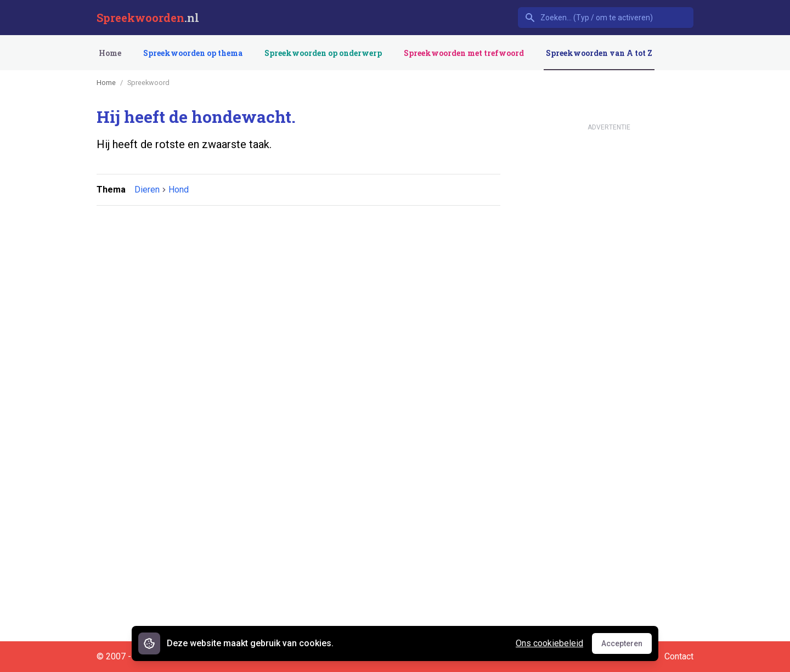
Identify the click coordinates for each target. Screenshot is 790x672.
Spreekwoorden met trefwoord (464, 53)
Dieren (147, 190)
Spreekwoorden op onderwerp (323, 53)
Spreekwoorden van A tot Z (599, 53)
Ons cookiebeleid (549, 643)
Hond (179, 190)
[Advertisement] (296, 248)
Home (110, 53)
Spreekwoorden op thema (193, 53)
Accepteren (627, 646)
